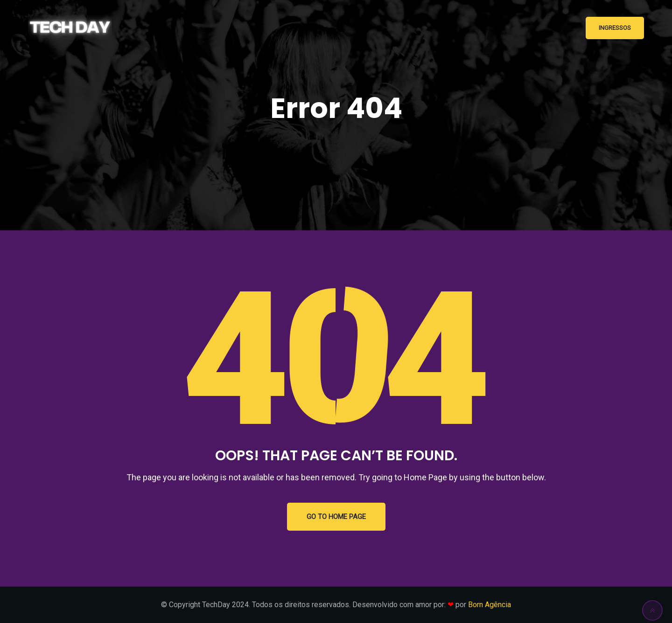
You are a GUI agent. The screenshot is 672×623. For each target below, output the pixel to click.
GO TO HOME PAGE (336, 517)
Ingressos (615, 28)
